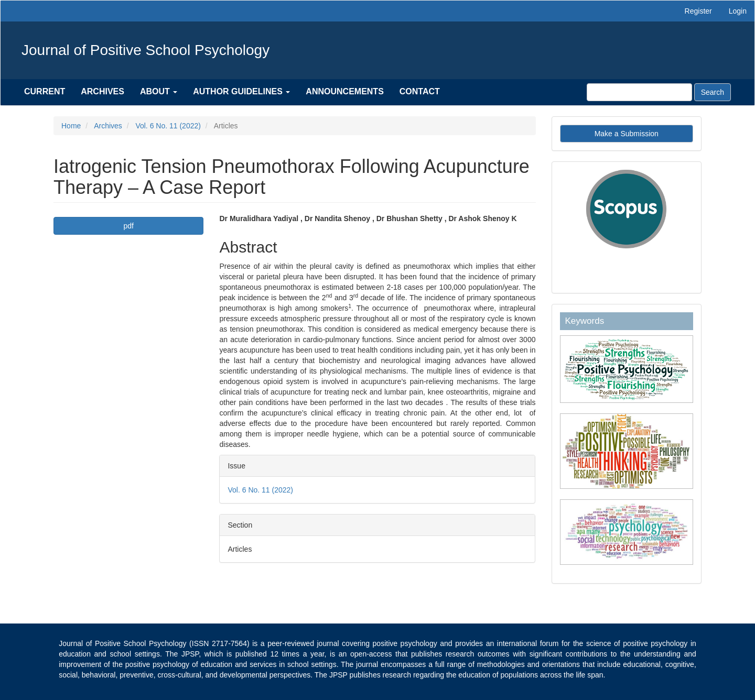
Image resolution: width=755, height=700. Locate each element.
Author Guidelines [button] (241, 91)
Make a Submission (627, 134)
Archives (103, 91)
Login (738, 11)
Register (698, 11)
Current (45, 91)
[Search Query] (639, 92)
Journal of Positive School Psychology (145, 50)
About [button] (159, 91)
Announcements (344, 91)
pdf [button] (129, 226)
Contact (420, 91)
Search (713, 92)
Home (71, 126)
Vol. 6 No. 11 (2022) (168, 126)
